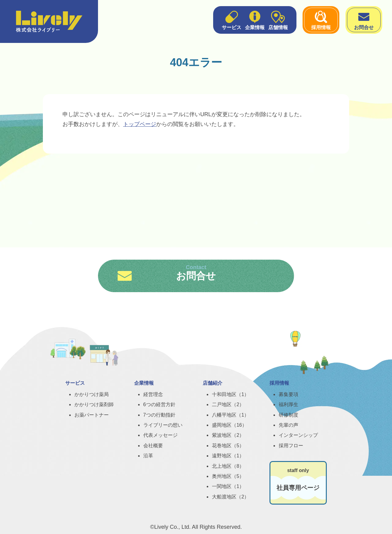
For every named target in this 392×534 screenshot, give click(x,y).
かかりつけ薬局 (92, 394)
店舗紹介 (213, 383)
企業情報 (255, 20)
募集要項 (288, 394)
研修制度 (288, 415)
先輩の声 (288, 425)
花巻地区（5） (228, 446)
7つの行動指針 (159, 415)
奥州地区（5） (228, 476)
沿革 (148, 456)
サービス (232, 20)
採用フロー (291, 446)
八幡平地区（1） (230, 415)
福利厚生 (288, 404)
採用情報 (321, 20)
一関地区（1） (228, 486)
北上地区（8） (228, 466)
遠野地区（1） (228, 456)
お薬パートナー (92, 415)
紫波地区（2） (228, 435)
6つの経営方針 (159, 404)
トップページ (140, 124)
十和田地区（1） (230, 394)
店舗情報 (278, 20)
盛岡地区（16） (229, 425)
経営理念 (153, 394)
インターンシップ (298, 435)
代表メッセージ (160, 435)
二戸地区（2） (228, 404)
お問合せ (364, 20)
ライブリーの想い (163, 425)
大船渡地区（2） (230, 497)
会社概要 (153, 446)
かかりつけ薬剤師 (94, 404)
